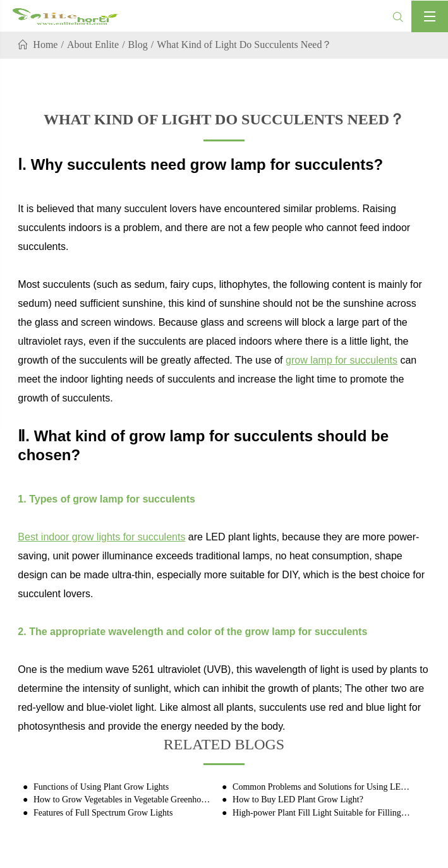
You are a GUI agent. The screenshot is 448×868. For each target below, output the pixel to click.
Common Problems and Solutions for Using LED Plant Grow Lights (321, 787)
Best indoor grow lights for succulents (101, 537)
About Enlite (93, 45)
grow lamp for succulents (342, 360)
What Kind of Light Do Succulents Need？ (244, 45)
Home (45, 45)
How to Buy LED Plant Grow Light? (297, 800)
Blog (138, 45)
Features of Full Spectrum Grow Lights (102, 813)
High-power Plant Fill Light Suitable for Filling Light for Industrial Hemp (321, 813)
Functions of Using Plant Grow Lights (100, 787)
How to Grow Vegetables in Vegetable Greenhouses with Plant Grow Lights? (122, 800)
